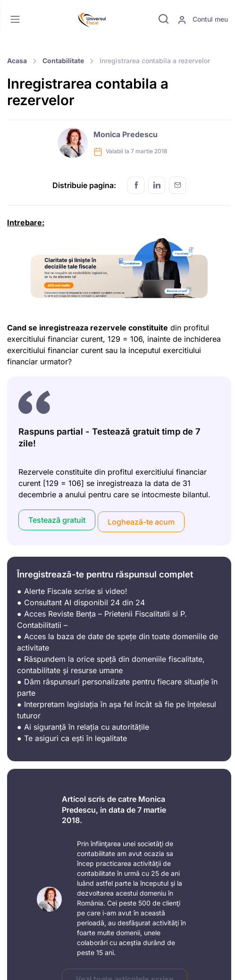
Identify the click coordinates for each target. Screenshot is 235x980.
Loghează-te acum (141, 522)
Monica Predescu (126, 134)
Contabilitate (63, 61)
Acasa (17, 61)
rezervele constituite (129, 328)
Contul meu (203, 20)
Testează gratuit (57, 520)
